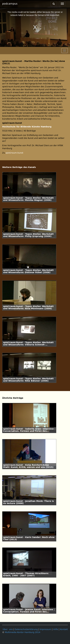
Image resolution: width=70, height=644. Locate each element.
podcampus (10, 4)
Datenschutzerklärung (26, 629)
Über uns (8, 629)
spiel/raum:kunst (14, 153)
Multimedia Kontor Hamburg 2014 (23, 632)
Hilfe (56, 629)
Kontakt (64, 629)
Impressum (45, 629)
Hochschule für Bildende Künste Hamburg (27, 127)
